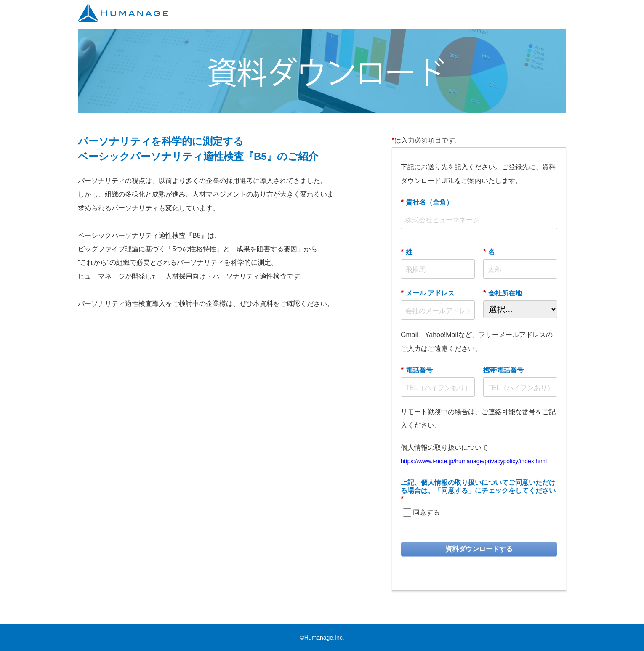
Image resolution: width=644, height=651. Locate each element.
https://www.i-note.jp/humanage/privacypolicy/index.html (474, 461)
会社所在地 (503, 293)
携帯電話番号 (503, 370)
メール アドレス (428, 293)
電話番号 (417, 370)
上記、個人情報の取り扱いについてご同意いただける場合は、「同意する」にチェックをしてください (478, 491)
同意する (426, 512)
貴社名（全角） (427, 202)
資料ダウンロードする (479, 549)
